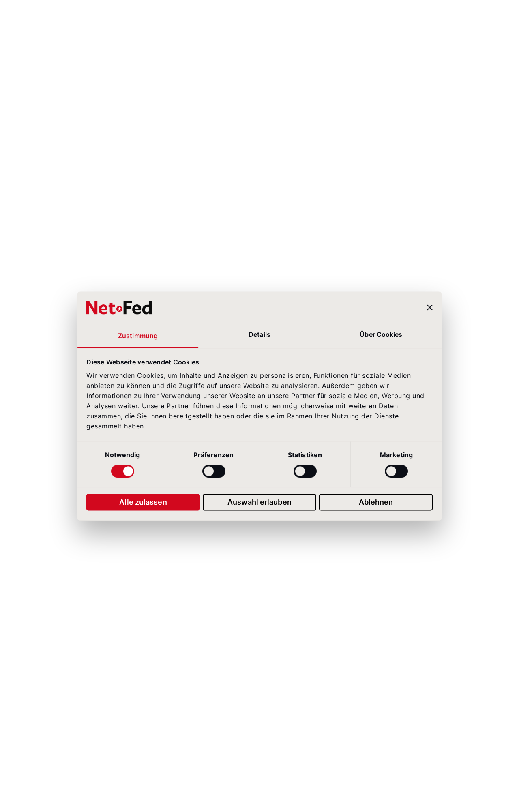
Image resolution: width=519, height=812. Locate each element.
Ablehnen (376, 502)
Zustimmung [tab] (138, 336)
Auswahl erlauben (259, 502)
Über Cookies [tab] (381, 335)
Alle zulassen (143, 502)
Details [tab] (259, 335)
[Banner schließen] (430, 308)
